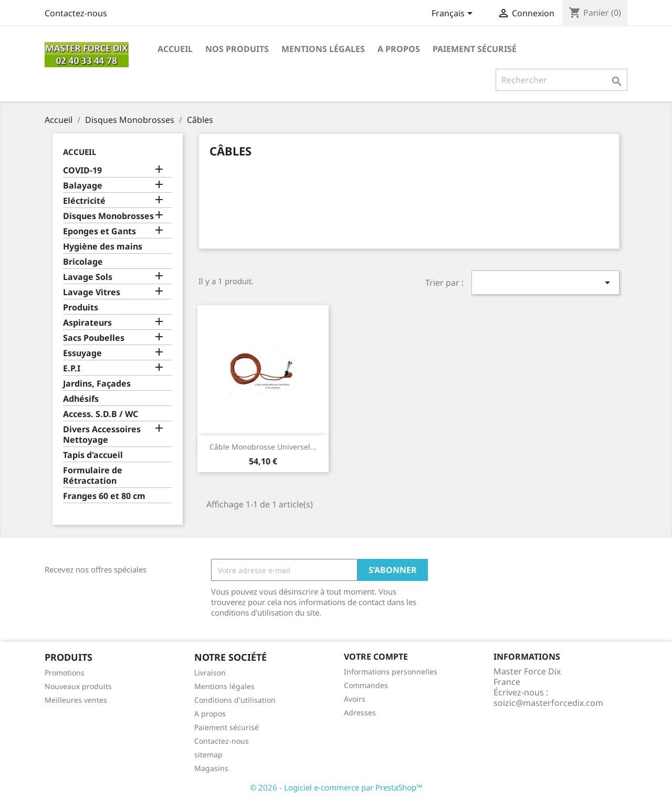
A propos (399, 49)
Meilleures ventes (76, 700)
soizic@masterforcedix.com (548, 703)
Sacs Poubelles (94, 338)
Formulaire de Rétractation (93, 476)
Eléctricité (84, 201)
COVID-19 (82, 170)
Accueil (175, 49)
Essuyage (82, 353)
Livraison (210, 673)
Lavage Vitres (92, 292)
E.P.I (72, 368)
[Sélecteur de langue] (454, 14)
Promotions (65, 673)
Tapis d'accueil (93, 455)
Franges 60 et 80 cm (104, 496)
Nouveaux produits (78, 686)
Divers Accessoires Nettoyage (102, 435)
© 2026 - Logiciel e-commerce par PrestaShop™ (336, 787)
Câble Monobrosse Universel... (263, 447)
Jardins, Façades (97, 384)
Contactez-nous (76, 13)
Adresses (360, 712)
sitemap (208, 755)
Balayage (83, 186)
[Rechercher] (561, 80)
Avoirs (355, 699)
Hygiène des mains (103, 247)
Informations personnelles (391, 672)
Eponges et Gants (99, 231)
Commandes (366, 685)
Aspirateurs (87, 323)
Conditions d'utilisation (235, 700)
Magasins (211, 768)
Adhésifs (81, 399)
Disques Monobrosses (108, 216)
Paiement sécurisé (475, 49)
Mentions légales (323, 49)
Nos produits (237, 49)
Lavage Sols (88, 277)
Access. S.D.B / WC (101, 414)
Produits (81, 308)
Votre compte (376, 657)
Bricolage (83, 262)
